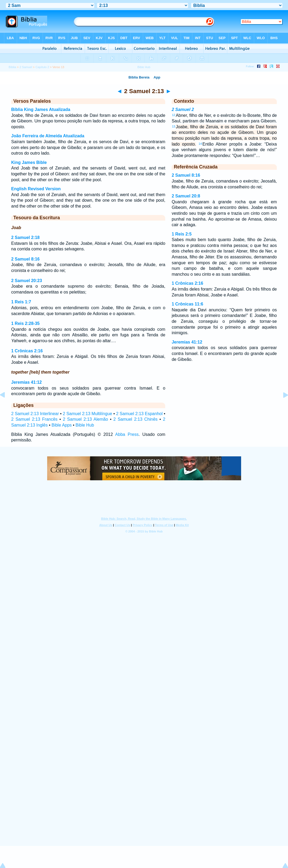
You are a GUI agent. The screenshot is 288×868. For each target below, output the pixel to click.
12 (173, 115)
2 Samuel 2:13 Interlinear (35, 414)
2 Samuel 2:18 (25, 237)
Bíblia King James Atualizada (41, 109)
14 (200, 144)
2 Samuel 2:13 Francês (34, 419)
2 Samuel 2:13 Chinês (135, 419)
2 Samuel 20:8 (186, 196)
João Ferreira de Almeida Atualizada (48, 136)
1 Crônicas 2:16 (27, 351)
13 (173, 126)
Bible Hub (85, 425)
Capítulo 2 (42, 67)
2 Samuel (26, 67)
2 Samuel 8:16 (25, 259)
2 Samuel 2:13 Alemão (85, 419)
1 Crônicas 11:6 (187, 304)
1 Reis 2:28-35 (25, 323)
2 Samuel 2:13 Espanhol (139, 414)
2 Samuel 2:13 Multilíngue (88, 414)
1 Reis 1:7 (21, 302)
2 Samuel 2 (183, 109)
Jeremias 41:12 (27, 382)
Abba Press (127, 434)
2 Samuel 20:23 (27, 281)
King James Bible (29, 162)
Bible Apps (62, 425)
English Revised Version (36, 189)
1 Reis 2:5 (182, 234)
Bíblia (12, 67)
